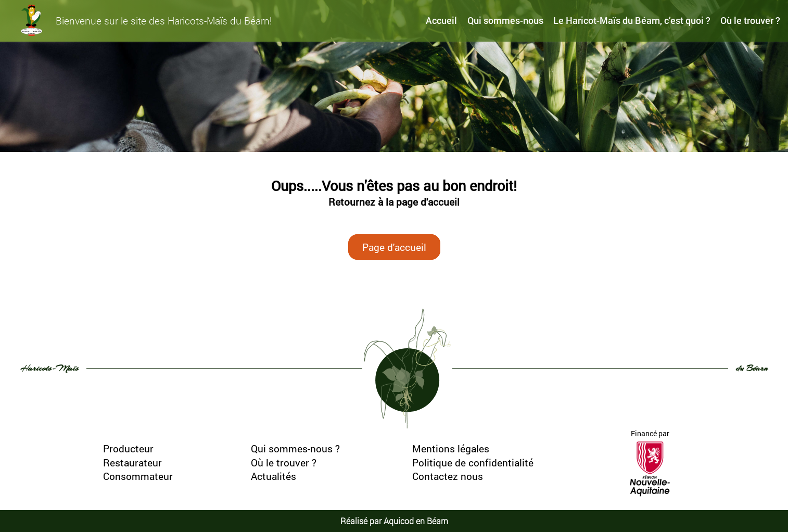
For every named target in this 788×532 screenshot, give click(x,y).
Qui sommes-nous (505, 21)
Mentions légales (451, 448)
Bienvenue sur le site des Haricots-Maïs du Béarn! (164, 21)
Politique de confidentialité (473, 463)
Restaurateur (132, 463)
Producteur (128, 448)
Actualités (274, 476)
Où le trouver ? (750, 21)
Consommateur (138, 476)
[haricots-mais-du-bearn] (32, 21)
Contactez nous (448, 476)
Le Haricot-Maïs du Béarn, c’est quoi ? (632, 21)
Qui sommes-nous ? (295, 448)
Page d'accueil (394, 247)
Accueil (441, 21)
